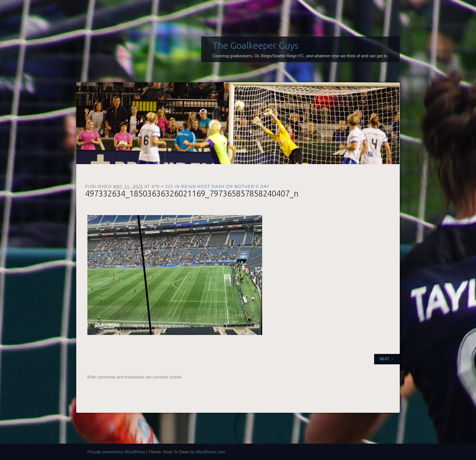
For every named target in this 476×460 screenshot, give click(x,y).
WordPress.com (210, 452)
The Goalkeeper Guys (255, 45)
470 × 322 (163, 186)
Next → (387, 359)
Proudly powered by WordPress (116, 452)
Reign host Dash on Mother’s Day (225, 186)
